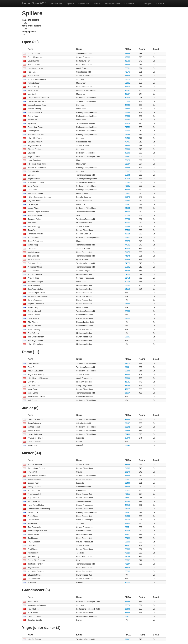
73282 (127, 190)
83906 (127, 337)
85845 (127, 445)
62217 (127, 87)
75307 (127, 531)
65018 (127, 520)
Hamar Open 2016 (34, 3)
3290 (127, 479)
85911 (127, 616)
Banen (97, 4)
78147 (127, 564)
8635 (127, 527)
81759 (127, 201)
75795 (127, 182)
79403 (127, 434)
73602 (127, 318)
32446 (127, 476)
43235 (127, 146)
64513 (127, 274)
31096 (127, 468)
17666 (127, 57)
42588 (127, 61)
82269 (127, 219)
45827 (127, 389)
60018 (127, 282)
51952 (127, 193)
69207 (127, 98)
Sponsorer (129, 4)
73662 (127, 560)
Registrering (57, 4)
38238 (127, 465)
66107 (127, 423)
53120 (127, 160)
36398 (127, 609)
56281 (127, 68)
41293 (127, 501)
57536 (127, 230)
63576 (127, 120)
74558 (127, 127)
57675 (127, 241)
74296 (127, 212)
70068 (127, 215)
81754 (127, 278)
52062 (127, 557)
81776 (127, 249)
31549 (127, 138)
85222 (127, 420)
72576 (127, 72)
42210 (127, 505)
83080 (127, 285)
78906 (127, 549)
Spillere (70, 4)
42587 (127, 94)
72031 (127, 186)
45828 (127, 613)
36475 (127, 109)
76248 (127, 260)
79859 (127, 431)
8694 (127, 367)
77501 (127, 245)
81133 (127, 112)
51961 (127, 83)
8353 (127, 546)
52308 (127, 542)
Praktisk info (84, 4)
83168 (127, 271)
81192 (127, 427)
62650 (127, 116)
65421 (127, 157)
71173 (127, 252)
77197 (127, 204)
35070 (127, 438)
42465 (127, 523)
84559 (127, 289)
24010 (127, 364)
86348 (127, 304)
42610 (127, 582)
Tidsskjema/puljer (112, 4)
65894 (127, 175)
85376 (127, 197)
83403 (127, 568)
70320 (127, 553)
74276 (127, 263)
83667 (127, 393)
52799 (127, 135)
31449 (127, 483)
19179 (127, 472)
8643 (127, 498)
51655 (127, 516)
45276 (127, 487)
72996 (127, 223)
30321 (127, 490)
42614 (127, 234)
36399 (127, 602)
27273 (127, 123)
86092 (127, 639)
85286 (127, 571)
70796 (127, 142)
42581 (127, 382)
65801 (127, 267)
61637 (127, 164)
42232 (127, 54)
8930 (127, 535)
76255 (127, 494)
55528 (127, 168)
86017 (127, 171)
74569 (127, 65)
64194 (127, 208)
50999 (127, 149)
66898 (127, 371)
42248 (127, 105)
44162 (127, 386)
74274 (127, 256)
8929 (127, 512)
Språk (160, 4)
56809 (127, 131)
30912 (127, 179)
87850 (127, 311)
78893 (127, 76)
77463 (127, 538)
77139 (127, 226)
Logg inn (148, 4)
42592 (127, 90)
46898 (127, 153)
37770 (127, 605)
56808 (127, 101)
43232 (127, 375)
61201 (127, 238)
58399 (127, 378)
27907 (127, 509)
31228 (127, 79)
